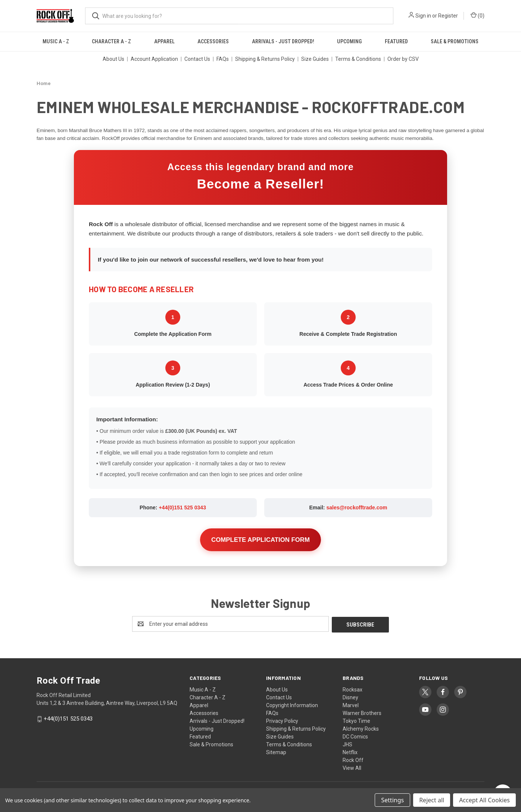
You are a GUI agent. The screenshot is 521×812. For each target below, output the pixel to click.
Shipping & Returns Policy (265, 59)
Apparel (164, 41)
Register (448, 16)
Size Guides (315, 59)
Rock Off (353, 759)
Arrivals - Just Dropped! (283, 41)
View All (352, 767)
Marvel (351, 705)
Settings (392, 800)
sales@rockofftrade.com (357, 507)
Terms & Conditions (358, 59)
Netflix (350, 752)
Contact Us (197, 59)
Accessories (213, 41)
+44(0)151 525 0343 (182, 507)
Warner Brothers (362, 712)
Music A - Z (56, 41)
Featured (396, 41)
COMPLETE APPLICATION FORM (260, 540)
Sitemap (276, 752)
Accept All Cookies (484, 800)
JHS (347, 744)
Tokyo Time (356, 720)
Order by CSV (403, 59)
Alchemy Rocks (361, 728)
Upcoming (349, 41)
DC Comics (355, 736)
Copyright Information (292, 705)
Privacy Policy (282, 720)
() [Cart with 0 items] (478, 15)
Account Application (154, 59)
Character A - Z (111, 41)
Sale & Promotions (455, 41)
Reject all (432, 800)
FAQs (223, 59)
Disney (350, 697)
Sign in (423, 16)
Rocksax (352, 689)
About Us (113, 59)
